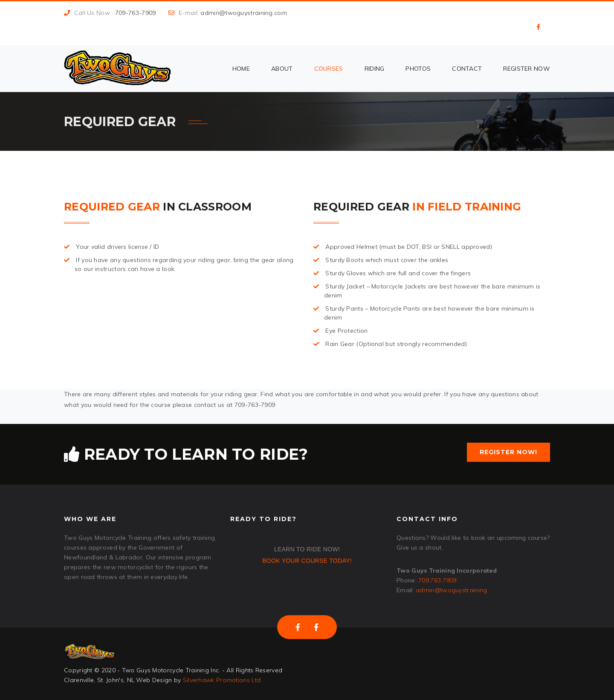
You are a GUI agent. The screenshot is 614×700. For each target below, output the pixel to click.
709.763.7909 (437, 580)
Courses (329, 69)
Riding (375, 69)
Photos (418, 69)
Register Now (527, 69)
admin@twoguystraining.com (244, 13)
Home (241, 69)
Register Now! (508, 452)
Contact (467, 69)
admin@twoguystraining (451, 590)
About (282, 69)
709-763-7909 (136, 13)
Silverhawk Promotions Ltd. (223, 680)
